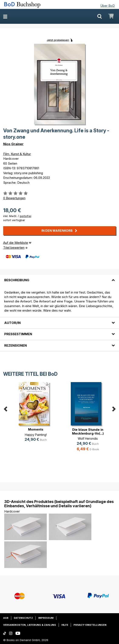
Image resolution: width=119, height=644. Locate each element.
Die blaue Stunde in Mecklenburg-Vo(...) (88, 431)
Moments (36, 429)
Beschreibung (17, 280)
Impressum (46, 618)
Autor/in (12, 323)
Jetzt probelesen (58, 40)
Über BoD (108, 6)
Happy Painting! (36, 435)
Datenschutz (23, 618)
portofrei (25, 216)
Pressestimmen (18, 334)
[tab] (59, 278)
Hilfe (65, 625)
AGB (6, 618)
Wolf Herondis (88, 439)
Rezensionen (16, 345)
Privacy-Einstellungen (90, 625)
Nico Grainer (13, 144)
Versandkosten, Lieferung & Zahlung (30, 625)
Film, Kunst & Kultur (17, 154)
